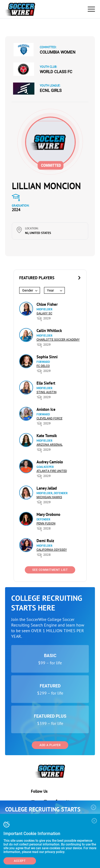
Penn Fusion (46, 524)
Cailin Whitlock (49, 331)
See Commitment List (50, 570)
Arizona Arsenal (50, 445)
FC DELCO (43, 366)
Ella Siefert (46, 383)
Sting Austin (47, 392)
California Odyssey (52, 550)
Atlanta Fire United (52, 471)
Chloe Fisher (47, 304)
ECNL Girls (51, 91)
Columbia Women (58, 52)
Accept (20, 861)
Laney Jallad (47, 488)
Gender (28, 290)
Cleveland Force (49, 418)
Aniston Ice (46, 409)
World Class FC (56, 72)
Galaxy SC (44, 313)
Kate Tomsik (47, 436)
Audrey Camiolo (50, 462)
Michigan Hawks (49, 497)
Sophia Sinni (47, 357)
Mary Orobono (48, 514)
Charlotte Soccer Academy (58, 340)
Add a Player (50, 745)
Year (50, 290)
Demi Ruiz (45, 541)
